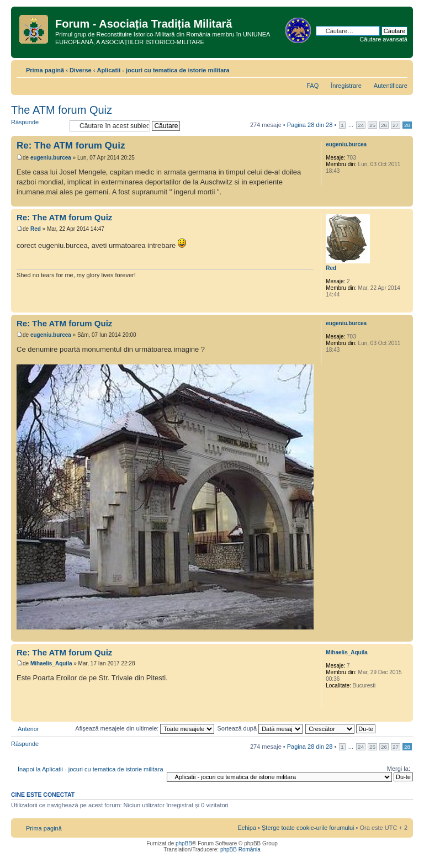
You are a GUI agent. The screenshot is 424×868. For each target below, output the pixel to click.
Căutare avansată (383, 39)
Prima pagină (45, 70)
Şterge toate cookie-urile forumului (308, 828)
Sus (404, 201)
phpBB (184, 843)
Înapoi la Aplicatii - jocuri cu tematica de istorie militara (91, 769)
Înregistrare (346, 86)
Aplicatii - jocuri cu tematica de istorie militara (163, 70)
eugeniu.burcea (51, 158)
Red (36, 229)
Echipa (247, 828)
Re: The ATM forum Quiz (71, 145)
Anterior (28, 729)
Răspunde (38, 126)
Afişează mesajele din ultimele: (145, 728)
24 (361, 125)
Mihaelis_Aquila (51, 663)
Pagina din (310, 125)
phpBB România (240, 850)
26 (384, 125)
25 (372, 125)
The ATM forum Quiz (62, 110)
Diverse (81, 70)
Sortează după (260, 728)
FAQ (312, 86)
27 (396, 125)
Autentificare (391, 86)
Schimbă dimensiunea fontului (399, 68)
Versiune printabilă (383, 68)
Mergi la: (399, 769)
